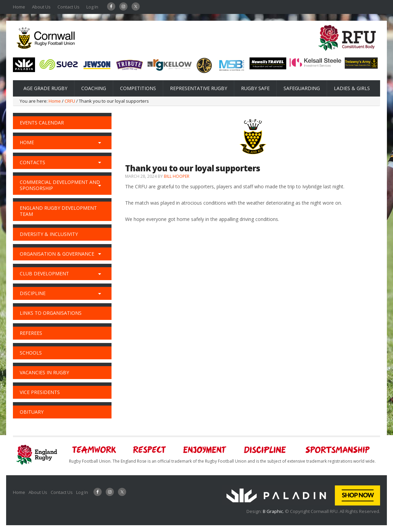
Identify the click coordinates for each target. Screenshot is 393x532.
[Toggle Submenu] (100, 142)
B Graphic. (274, 511)
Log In (92, 7)
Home (19, 7)
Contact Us (69, 7)
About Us (41, 7)
